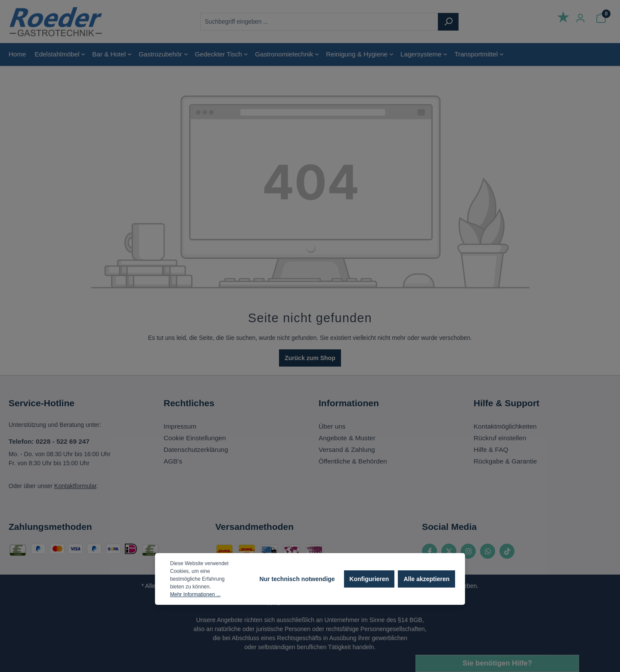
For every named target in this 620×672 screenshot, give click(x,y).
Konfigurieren (369, 579)
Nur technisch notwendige (297, 579)
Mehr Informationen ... (195, 594)
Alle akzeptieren (426, 579)
